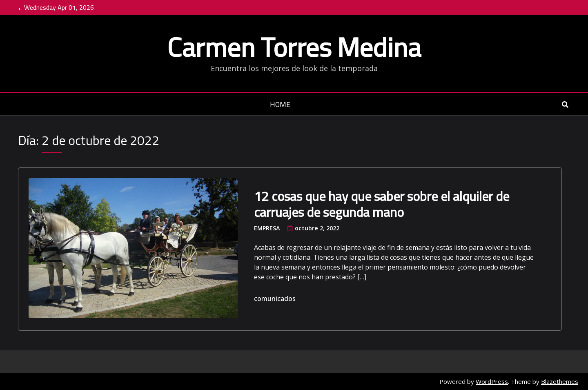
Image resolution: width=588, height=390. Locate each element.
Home (280, 105)
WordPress (492, 381)
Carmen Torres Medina (294, 47)
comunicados (275, 299)
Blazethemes (560, 381)
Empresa (267, 228)
